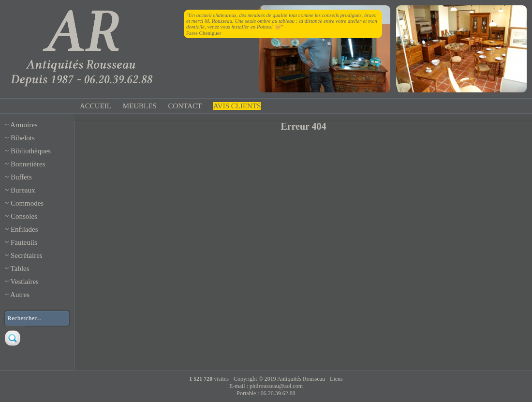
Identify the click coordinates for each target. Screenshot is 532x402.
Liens (336, 379)
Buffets (21, 177)
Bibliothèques (31, 151)
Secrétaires (27, 255)
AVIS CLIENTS (237, 106)
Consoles (24, 216)
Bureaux (23, 190)
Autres (20, 295)
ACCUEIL (96, 106)
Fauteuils (24, 242)
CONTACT (185, 106)
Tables (20, 268)
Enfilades (24, 229)
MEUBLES (140, 106)
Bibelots (23, 138)
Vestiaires (25, 282)
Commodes (27, 203)
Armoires (24, 125)
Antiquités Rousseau (301, 379)
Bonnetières (28, 164)
